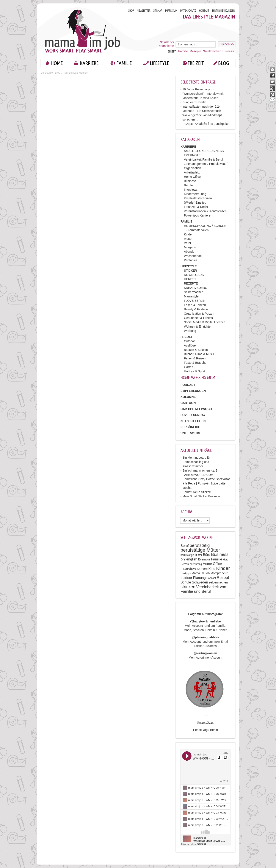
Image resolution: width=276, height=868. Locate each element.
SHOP (131, 11)
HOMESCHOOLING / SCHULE (205, 226)
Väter (187, 243)
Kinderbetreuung (195, 194)
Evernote (204, 559)
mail (273, 101)
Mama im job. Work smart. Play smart (83, 31)
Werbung (190, 331)
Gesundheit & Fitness (198, 318)
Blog (58, 73)
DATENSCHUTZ (188, 11)
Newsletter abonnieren (166, 44)
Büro (207, 555)
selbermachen (218, 582)
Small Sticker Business (218, 51)
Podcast (211, 578)
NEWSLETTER (144, 11)
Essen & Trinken (195, 305)
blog (224, 63)
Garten (189, 367)
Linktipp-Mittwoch (196, 409)
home (57, 63)
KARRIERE (89, 63)
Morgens (190, 247)
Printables (191, 260)
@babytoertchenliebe (205, 621)
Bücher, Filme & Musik (199, 354)
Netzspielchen (193, 421)
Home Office (192, 177)
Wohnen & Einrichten (198, 326)
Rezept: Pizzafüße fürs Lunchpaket (206, 124)
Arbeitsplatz (192, 172)
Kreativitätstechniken (198, 198)
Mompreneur (219, 573)
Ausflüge (190, 345)
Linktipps (186, 573)
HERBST (190, 279)
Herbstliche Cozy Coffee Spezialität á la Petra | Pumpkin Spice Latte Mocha (206, 483)
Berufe (188, 185)
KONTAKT (204, 11)
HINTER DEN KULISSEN (224, 11)
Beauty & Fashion (196, 309)
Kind (212, 569)
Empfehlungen (193, 391)
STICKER (191, 271)
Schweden (200, 582)
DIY (183, 559)
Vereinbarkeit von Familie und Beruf (203, 589)
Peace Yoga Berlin (205, 730)
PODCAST (188, 385)
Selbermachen (194, 292)
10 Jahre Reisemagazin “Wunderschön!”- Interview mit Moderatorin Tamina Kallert (203, 94)
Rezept (223, 578)
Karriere (202, 569)
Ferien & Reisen (195, 358)
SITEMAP (158, 11)
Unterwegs (190, 433)
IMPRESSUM (171, 11)
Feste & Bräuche (195, 363)
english (192, 559)
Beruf (185, 546)
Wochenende (193, 256)
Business (190, 181)
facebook (273, 76)
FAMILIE (124, 63)
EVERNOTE (192, 155)
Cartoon (188, 403)
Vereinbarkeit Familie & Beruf (203, 159)
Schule (186, 582)
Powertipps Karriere (197, 215)
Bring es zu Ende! (194, 102)
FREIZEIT (196, 63)
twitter (273, 82)
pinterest (273, 94)
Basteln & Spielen (196, 350)
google (273, 88)
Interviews (191, 190)
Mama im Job (201, 573)
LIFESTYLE (159, 63)
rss (273, 69)
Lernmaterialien (198, 230)
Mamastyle (191, 296)
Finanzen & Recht (196, 207)
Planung (199, 578)
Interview (188, 569)
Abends (189, 252)
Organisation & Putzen (199, 314)
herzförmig (196, 564)
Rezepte (196, 51)
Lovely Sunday (193, 415)
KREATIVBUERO (196, 288)
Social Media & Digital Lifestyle (205, 322)
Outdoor (189, 341)
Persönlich (190, 427)
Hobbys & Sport (194, 371)
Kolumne (188, 397)
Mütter (188, 239)
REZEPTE (191, 283)
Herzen (185, 564)
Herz (226, 560)
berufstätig (200, 545)
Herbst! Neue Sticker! (197, 492)
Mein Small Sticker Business (202, 496)
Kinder (188, 234)
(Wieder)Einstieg (195, 203)
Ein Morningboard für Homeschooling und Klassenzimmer (197, 462)
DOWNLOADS (194, 275)
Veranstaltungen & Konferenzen (205, 211)
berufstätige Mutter (191, 555)
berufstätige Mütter (200, 550)
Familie (183, 51)
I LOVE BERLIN (195, 301)
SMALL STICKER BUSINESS (204, 151)
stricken (188, 587)
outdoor (186, 578)
